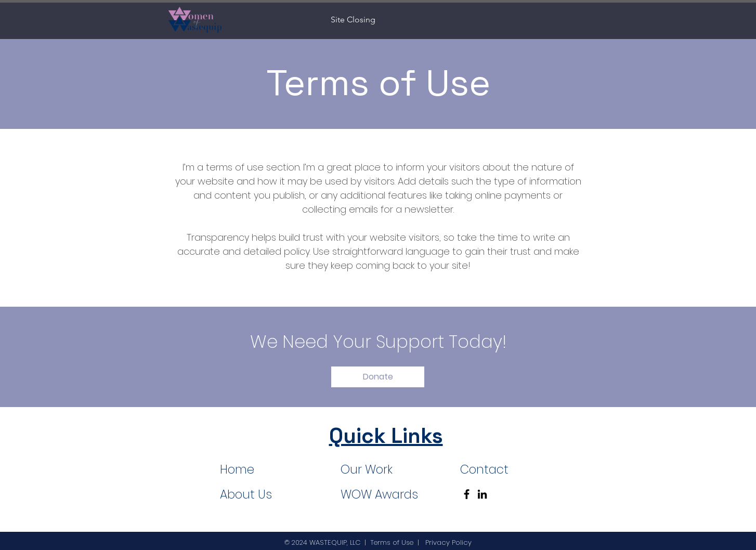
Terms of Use (392, 542)
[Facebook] (467, 494)
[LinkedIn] (482, 494)
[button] (378, 377)
